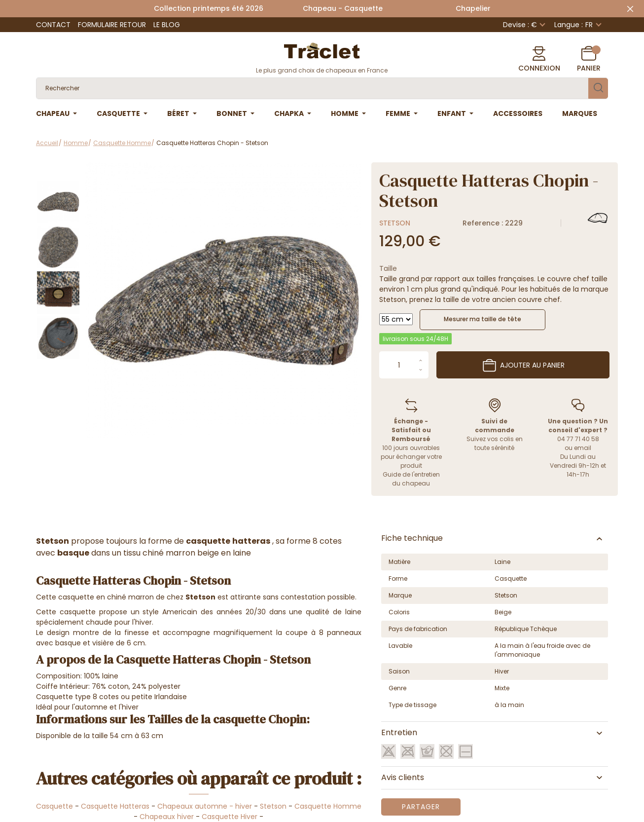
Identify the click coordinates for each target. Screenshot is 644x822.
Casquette (54, 806)
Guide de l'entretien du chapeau (411, 479)
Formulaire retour (112, 25)
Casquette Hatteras (115, 806)
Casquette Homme (328, 806)
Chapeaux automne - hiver (205, 806)
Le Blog (167, 25)
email (583, 448)
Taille (388, 268)
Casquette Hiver (230, 817)
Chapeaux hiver (167, 817)
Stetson (395, 223)
